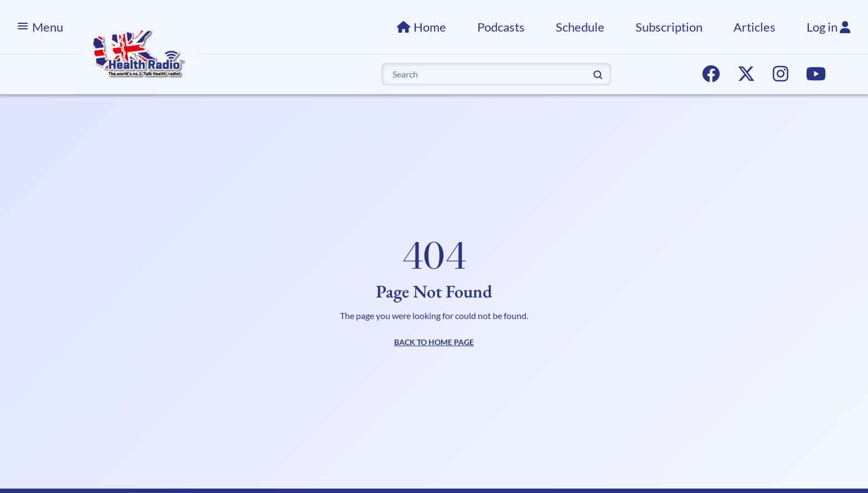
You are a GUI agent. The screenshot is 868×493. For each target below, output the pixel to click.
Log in (828, 27)
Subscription (669, 27)
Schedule (580, 27)
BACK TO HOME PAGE (434, 342)
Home (430, 27)
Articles (755, 27)
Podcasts (501, 27)
